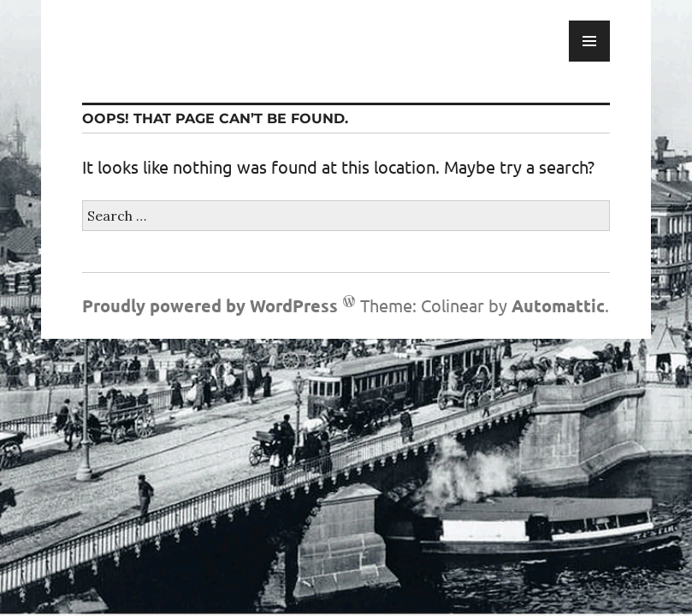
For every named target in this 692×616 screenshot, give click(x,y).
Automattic (558, 305)
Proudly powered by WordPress (210, 305)
